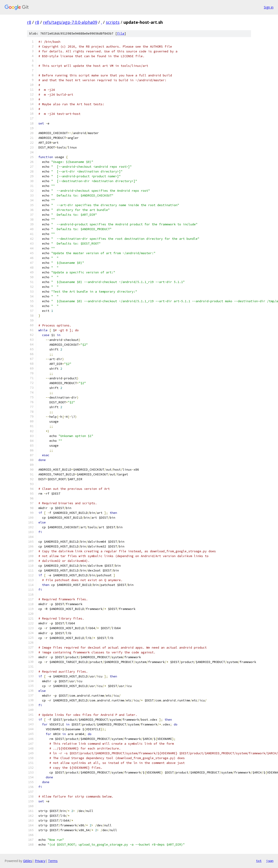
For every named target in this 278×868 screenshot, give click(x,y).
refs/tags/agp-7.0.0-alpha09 (70, 22)
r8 (29, 22)
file (121, 34)
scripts (113, 22)
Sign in (269, 7)
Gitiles (28, 861)
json (270, 861)
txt (259, 861)
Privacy (40, 861)
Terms (53, 861)
